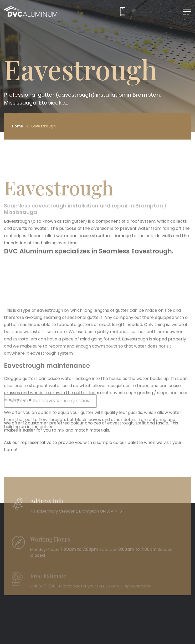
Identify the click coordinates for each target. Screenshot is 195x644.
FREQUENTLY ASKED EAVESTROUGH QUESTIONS (50, 407)
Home (17, 126)
